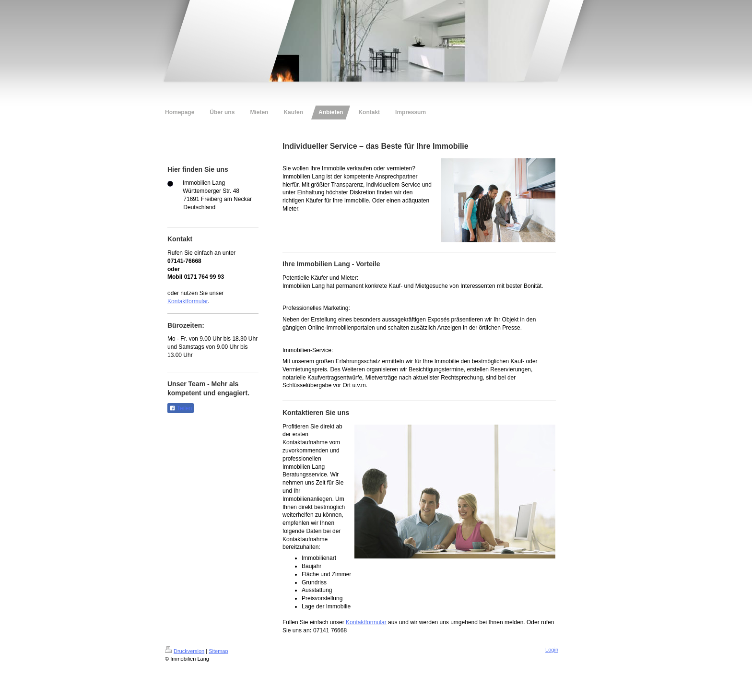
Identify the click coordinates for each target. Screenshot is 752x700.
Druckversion (185, 651)
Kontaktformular (188, 301)
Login (552, 650)
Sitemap (218, 651)
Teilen (181, 408)
